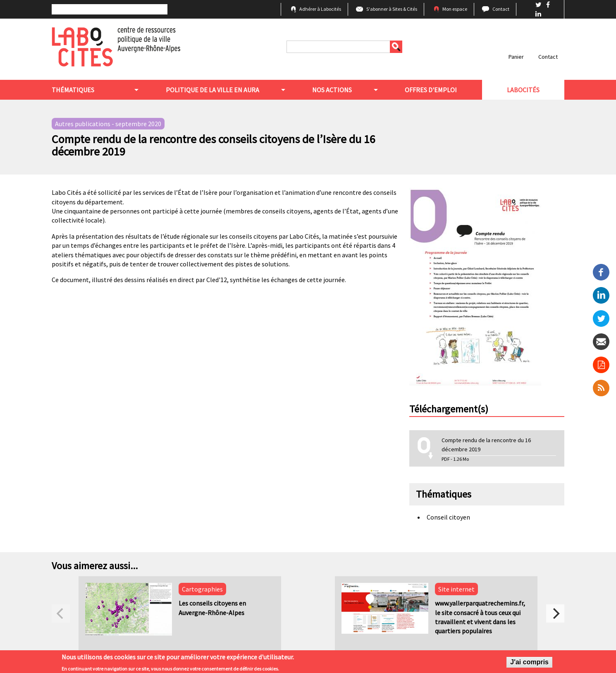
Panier (516, 57)
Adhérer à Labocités (320, 9)
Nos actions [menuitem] (332, 90)
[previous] (61, 613)
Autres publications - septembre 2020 (108, 124)
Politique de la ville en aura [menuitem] (212, 90)
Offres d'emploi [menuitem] (431, 90)
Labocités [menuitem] (523, 90)
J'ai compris (529, 664)
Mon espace (455, 9)
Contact (501, 9)
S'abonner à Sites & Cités (392, 9)
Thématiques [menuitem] (73, 90)
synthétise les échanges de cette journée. (288, 280)
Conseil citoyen (448, 517)
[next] (555, 613)
